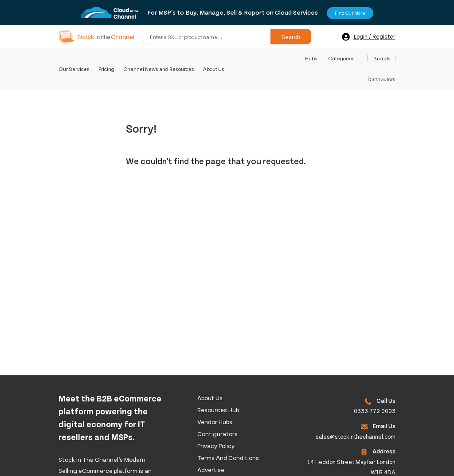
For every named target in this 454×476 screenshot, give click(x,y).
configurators (217, 434)
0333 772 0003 (375, 411)
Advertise (211, 470)
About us (210, 398)
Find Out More (350, 13)
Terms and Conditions (228, 458)
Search (291, 37)
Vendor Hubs (215, 422)
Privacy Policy (216, 446)
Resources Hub (218, 410)
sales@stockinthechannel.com (356, 437)
